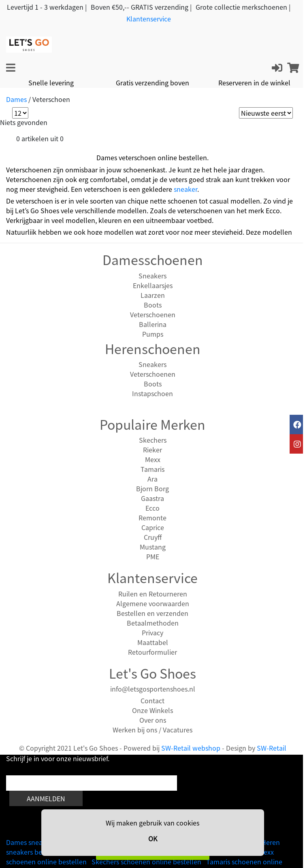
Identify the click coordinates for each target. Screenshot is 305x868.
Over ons (153, 720)
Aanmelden (46, 798)
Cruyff (153, 537)
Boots (153, 305)
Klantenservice (149, 19)
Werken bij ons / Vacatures (152, 730)
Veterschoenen (153, 314)
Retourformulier (152, 652)
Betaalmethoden (153, 623)
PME (153, 556)
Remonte (152, 518)
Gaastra (152, 498)
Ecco (152, 508)
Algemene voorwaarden (153, 603)
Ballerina (153, 324)
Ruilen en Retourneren (153, 594)
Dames (16, 99)
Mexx (153, 459)
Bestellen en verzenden (152, 613)
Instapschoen (152, 393)
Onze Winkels (152, 710)
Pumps (153, 334)
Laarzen (153, 295)
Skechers (153, 440)
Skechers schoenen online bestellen (146, 862)
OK (153, 838)
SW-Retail (272, 748)
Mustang (153, 547)
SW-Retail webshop (191, 748)
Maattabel (153, 642)
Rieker (152, 450)
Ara (152, 479)
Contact (152, 700)
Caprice (153, 527)
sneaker (186, 189)
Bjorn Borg (152, 488)
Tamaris (152, 469)
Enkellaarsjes (153, 285)
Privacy (152, 632)
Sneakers (152, 276)
